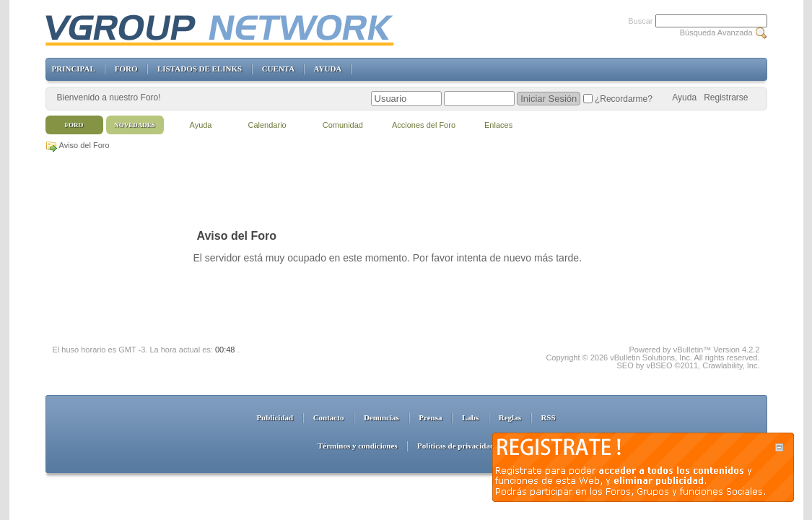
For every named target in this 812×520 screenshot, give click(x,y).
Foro (74, 125)
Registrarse (726, 97)
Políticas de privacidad (456, 446)
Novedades (135, 125)
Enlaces (498, 125)
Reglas (510, 417)
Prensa (430, 417)
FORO (126, 69)
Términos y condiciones (358, 446)
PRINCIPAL (74, 69)
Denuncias (381, 417)
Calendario (267, 125)
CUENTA (278, 69)
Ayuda (684, 97)
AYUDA (328, 69)
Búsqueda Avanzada (716, 32)
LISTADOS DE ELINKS (200, 69)
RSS (548, 417)
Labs (470, 417)
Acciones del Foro (424, 125)
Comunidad (343, 125)
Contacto (329, 417)
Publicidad (275, 417)
